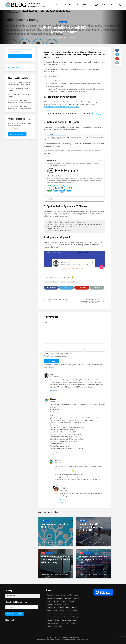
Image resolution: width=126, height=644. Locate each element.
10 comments (94, 574)
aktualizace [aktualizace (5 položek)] (50, 595)
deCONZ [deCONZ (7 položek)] (76, 598)
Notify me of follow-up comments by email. (59, 353)
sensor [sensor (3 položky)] (77, 614)
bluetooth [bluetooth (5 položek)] (68, 598)
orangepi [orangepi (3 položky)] (55, 614)
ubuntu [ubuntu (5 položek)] (64, 620)
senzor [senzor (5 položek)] (49, 617)
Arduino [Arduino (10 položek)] (76, 595)
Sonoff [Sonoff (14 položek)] (56, 617)
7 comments (56, 574)
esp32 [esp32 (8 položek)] (49, 601)
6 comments (55, 542)
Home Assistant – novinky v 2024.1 (54, 526)
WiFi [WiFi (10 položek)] (67, 623)
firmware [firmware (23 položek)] (49, 604)
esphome (48, 282)
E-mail (66, 346)
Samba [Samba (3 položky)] (70, 614)
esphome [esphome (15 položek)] (64, 601)
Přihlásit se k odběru (17, 134)
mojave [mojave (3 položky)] (49, 611)
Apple (96, 5)
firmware (56, 282)
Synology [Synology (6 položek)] (76, 617)
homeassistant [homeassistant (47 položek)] (51, 608)
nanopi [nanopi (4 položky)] (62, 611)
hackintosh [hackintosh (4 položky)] (58, 604)
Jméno (46, 346)
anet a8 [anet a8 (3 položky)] (63, 595)
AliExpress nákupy (14, 67)
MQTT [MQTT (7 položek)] (56, 611)
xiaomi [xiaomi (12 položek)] (73, 623)
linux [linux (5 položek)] (68, 608)
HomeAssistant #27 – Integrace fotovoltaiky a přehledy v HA (91, 527)
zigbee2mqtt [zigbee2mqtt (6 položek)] (57, 626)
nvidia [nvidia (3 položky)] (49, 614)
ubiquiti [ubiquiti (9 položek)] (57, 620)
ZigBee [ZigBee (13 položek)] (49, 626)
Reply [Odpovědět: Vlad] (52, 393)
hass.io (63, 282)
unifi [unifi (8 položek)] (69, 620)
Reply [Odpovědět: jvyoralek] (62, 502)
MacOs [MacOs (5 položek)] (74, 608)
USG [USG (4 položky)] (75, 620)
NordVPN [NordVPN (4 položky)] (75, 611)
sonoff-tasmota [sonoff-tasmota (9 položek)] (65, 617)
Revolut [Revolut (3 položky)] (63, 614)
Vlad (52, 374)
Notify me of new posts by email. (56, 356)
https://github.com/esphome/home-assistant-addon (61, 107)
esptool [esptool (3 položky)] (72, 601)
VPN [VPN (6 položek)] (62, 623)
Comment (47, 322)
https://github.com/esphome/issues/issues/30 (70, 475)
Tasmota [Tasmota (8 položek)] (50, 620)
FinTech (105, 5)
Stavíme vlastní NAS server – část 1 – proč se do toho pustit (93, 559)
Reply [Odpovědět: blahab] (52, 455)
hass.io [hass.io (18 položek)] (66, 604)
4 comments (63, 38)
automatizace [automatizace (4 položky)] (58, 598)
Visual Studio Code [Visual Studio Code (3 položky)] (53, 623)
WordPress (77, 638)
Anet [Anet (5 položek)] (57, 595)
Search (20, 56)
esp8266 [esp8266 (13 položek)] (56, 601)
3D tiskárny (87, 5)
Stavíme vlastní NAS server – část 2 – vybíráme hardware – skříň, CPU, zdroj (55, 559)
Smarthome (69, 5)
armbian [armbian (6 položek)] (49, 598)
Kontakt (113, 5)
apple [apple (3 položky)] (70, 595)
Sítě (78, 5)
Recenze (59, 5)
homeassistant (72, 282)
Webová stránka (89, 346)
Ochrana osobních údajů (83, 640)
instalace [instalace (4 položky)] (61, 608)
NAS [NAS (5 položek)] (68, 611)
